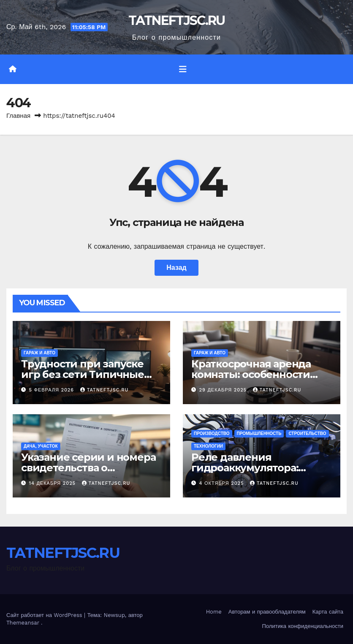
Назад (176, 268)
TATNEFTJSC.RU (177, 20)
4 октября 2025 (223, 483)
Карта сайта (328, 612)
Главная (18, 116)
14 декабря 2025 (53, 483)
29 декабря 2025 (224, 390)
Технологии (208, 446)
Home (214, 612)
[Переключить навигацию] (183, 69)
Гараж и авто (39, 353)
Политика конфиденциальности (303, 626)
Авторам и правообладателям (267, 612)
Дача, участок (41, 446)
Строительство (307, 433)
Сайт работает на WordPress (45, 615)
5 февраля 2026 (53, 390)
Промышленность (259, 433)
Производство (212, 433)
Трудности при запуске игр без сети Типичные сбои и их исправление (83, 374)
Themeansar (23, 623)
